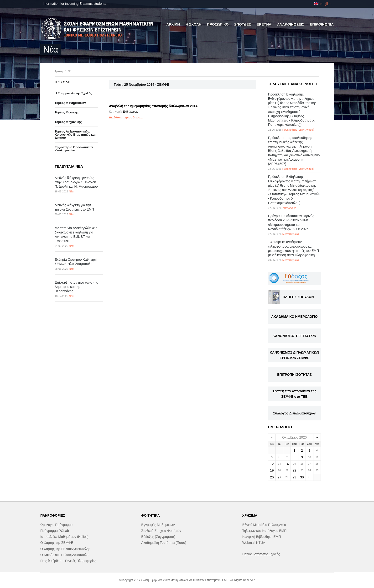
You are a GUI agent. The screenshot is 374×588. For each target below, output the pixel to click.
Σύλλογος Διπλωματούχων (294, 413)
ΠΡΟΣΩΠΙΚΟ (218, 24)
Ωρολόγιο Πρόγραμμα (56, 525)
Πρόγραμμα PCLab (55, 531)
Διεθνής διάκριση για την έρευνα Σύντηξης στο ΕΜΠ (74, 207)
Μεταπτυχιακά (291, 234)
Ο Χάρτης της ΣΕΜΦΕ (57, 543)
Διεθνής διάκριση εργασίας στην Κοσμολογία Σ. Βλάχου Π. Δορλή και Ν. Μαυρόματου (76, 182)
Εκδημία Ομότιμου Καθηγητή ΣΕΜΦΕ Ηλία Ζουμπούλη (76, 262)
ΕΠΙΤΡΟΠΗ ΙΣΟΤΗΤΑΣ (294, 375)
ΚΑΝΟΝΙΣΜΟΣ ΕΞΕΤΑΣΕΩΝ (294, 336)
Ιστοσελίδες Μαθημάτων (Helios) (64, 537)
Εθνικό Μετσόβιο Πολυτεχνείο (264, 525)
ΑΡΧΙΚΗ (173, 24)
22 (295, 470)
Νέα (70, 71)
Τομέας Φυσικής (67, 112)
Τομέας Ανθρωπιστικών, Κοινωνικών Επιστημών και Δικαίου (75, 135)
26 (272, 477)
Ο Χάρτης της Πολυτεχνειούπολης (65, 549)
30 (302, 477)
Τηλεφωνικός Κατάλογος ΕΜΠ (265, 531)
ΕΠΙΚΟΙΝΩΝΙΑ (322, 24)
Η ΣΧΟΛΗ (193, 24)
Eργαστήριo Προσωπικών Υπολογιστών (74, 149)
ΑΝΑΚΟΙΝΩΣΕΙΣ (291, 24)
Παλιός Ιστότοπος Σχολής (261, 554)
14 (287, 464)
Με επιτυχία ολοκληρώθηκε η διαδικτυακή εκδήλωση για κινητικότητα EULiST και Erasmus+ (76, 235)
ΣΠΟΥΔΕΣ (243, 24)
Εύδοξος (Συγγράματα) (158, 537)
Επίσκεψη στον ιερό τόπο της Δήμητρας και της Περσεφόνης (76, 287)
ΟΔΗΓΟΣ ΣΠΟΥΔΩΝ (298, 297)
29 (295, 477)
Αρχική (59, 71)
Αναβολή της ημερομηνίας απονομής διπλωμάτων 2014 (153, 106)
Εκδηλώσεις (130, 112)
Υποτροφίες (289, 208)
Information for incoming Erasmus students (74, 4)
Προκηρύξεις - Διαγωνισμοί (298, 130)
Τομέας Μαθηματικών (70, 103)
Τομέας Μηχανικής (68, 122)
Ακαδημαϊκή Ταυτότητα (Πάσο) (164, 543)
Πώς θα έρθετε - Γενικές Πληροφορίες (68, 561)
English (323, 4)
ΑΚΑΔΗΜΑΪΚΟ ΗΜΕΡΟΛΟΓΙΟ (294, 317)
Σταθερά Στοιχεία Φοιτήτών (161, 531)
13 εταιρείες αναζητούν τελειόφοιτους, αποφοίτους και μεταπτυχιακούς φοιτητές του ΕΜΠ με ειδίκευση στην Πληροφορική (294, 248)
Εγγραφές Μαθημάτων (158, 525)
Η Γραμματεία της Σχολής (73, 93)
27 (280, 477)
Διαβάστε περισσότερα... (126, 117)
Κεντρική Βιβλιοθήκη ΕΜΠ (262, 537)
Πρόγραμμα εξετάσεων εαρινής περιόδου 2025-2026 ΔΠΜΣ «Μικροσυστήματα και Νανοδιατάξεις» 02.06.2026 (291, 222)
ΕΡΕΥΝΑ (264, 24)
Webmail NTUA (254, 543)
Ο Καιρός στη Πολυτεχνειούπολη (64, 555)
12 (272, 464)
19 (272, 470)
